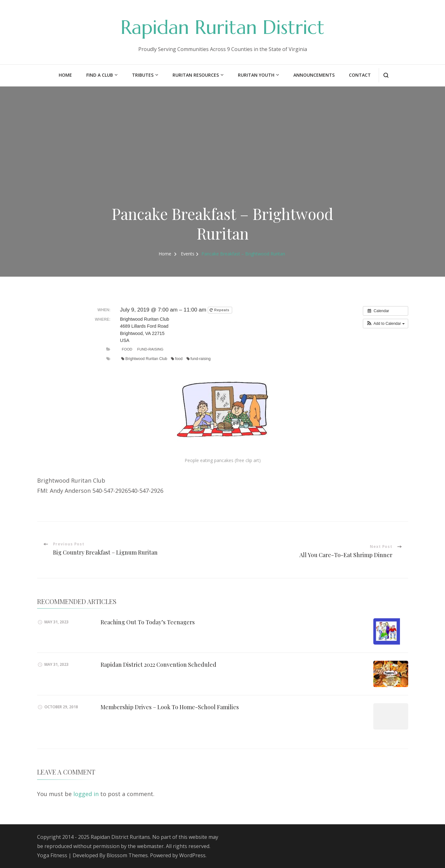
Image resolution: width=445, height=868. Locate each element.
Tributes (143, 75)
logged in (86, 794)
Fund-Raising (151, 349)
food (177, 359)
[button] (386, 324)
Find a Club (100, 75)
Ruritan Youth (256, 75)
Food (127, 349)
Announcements (314, 75)
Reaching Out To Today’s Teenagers (148, 622)
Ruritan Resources (196, 75)
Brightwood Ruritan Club (144, 359)
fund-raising (199, 359)
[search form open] (386, 75)
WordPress (192, 855)
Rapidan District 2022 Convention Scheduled (158, 664)
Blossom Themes (127, 855)
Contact (360, 75)
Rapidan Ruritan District (222, 27)
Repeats (220, 310)
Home (65, 75)
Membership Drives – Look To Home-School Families (170, 707)
